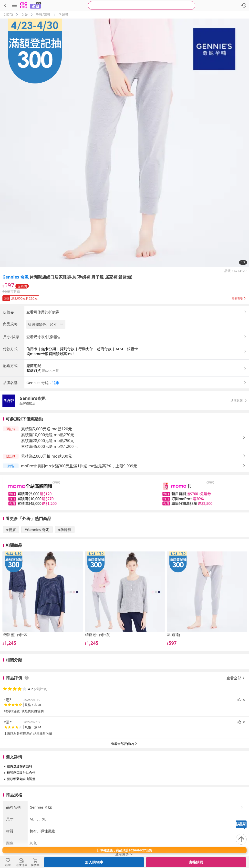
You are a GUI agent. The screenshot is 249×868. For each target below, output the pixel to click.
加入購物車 (94, 862)
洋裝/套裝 (43, 14)
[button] (124, 297)
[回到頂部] (241, 839)
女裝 (24, 14)
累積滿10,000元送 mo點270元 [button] (48, 475)
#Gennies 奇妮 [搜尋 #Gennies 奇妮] (37, 570)
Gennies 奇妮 (16, 277)
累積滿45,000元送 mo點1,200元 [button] (49, 487)
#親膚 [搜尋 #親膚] (11, 570)
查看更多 (124, 830)
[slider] (124, 533)
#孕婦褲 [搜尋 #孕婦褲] (65, 570)
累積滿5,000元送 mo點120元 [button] (47, 469)
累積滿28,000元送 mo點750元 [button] (48, 481)
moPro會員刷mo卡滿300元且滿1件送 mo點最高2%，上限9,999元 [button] (79, 506)
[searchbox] (142, 5)
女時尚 (8, 14)
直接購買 (196, 862)
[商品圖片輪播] (124, 143)
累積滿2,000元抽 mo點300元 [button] (47, 497)
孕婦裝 (63, 14)
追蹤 (56, 423)
